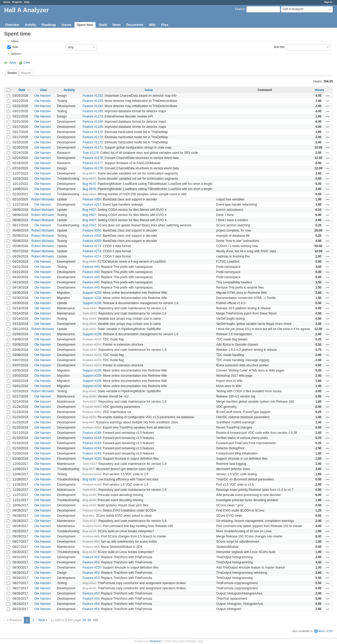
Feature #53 (91, 557)
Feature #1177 (93, 163)
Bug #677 (89, 173)
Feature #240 (92, 510)
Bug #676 (89, 184)
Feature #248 (92, 474)
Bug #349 (89, 262)
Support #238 (92, 303)
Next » (43, 620)
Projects (17, 2)
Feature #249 (92, 433)
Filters (15, 41)
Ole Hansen (42, 96)
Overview (12, 25)
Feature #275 (92, 339)
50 (89, 620)
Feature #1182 (93, 96)
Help (27, 2)
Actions (328, 96)
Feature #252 (92, 412)
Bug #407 (89, 210)
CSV (330, 631)
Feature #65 (91, 536)
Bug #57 (88, 469)
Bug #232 (89, 583)
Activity (30, 25)
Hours (319, 90)
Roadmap (49, 25)
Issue (149, 90)
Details (12, 73)
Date (15, 47)
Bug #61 (88, 516)
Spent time (85, 25)
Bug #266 (89, 396)
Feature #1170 (93, 132)
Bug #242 (89, 505)
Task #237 (90, 308)
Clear (27, 62)
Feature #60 (91, 542)
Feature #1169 (93, 111)
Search (240, 9)
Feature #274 (92, 246)
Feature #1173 (93, 116)
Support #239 (92, 293)
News (116, 25)
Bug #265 (89, 329)
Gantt (103, 25)
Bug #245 (89, 479)
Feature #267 (92, 205)
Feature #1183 (93, 101)
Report (26, 73)
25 (84, 620)
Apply (13, 62)
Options (16, 54)
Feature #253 (92, 407)
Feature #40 (91, 267)
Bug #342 (89, 225)
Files (165, 25)
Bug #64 (88, 422)
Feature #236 (92, 526)
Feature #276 (92, 345)
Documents (135, 25)
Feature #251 (92, 428)
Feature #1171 (93, 148)
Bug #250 (89, 417)
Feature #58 (91, 547)
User (44, 90)
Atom (322, 631)
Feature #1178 (93, 158)
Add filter (279, 47)
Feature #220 (92, 459)
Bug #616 (89, 194)
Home (7, 2)
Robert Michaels (43, 199)
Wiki (152, 25)
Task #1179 (90, 153)
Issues (66, 25)
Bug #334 (89, 319)
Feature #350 (92, 199)
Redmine (155, 641)
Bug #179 (89, 531)
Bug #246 (89, 495)
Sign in (328, 2)
